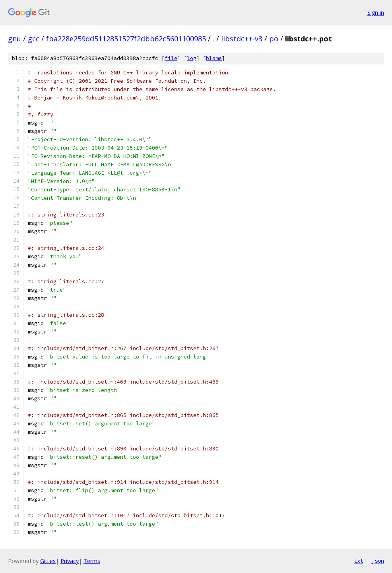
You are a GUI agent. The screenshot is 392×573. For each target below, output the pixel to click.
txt (359, 561)
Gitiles (48, 561)
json (378, 561)
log (192, 58)
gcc (34, 39)
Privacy (70, 561)
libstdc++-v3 (242, 39)
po (274, 39)
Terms (92, 561)
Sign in (376, 13)
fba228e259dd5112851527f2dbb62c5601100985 (126, 39)
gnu (15, 39)
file (171, 58)
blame (214, 58)
